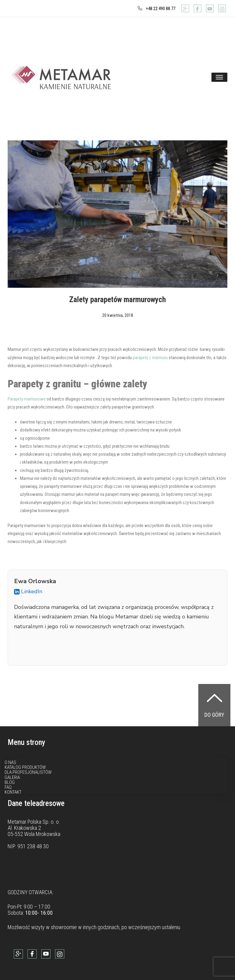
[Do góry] (214, 698)
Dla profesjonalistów (28, 772)
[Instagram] (222, 8)
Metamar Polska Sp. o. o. (34, 822)
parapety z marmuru (150, 358)
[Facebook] (198, 8)
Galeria (12, 777)
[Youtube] (210, 8)
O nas (10, 762)
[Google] (185, 8)
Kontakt (13, 792)
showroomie (64, 927)
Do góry (214, 715)
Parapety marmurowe (27, 399)
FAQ (8, 787)
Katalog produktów (25, 767)
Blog (10, 782)
